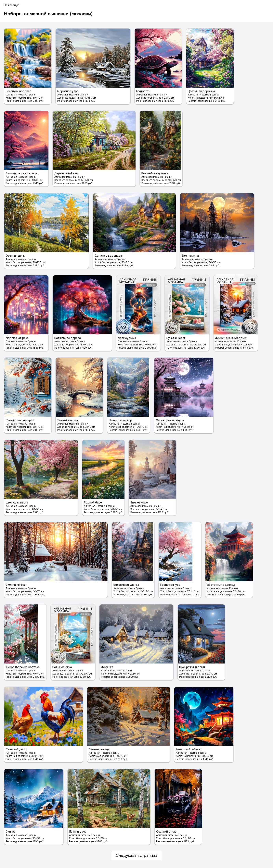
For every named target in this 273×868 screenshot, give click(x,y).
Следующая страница (137, 856)
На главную (12, 5)
